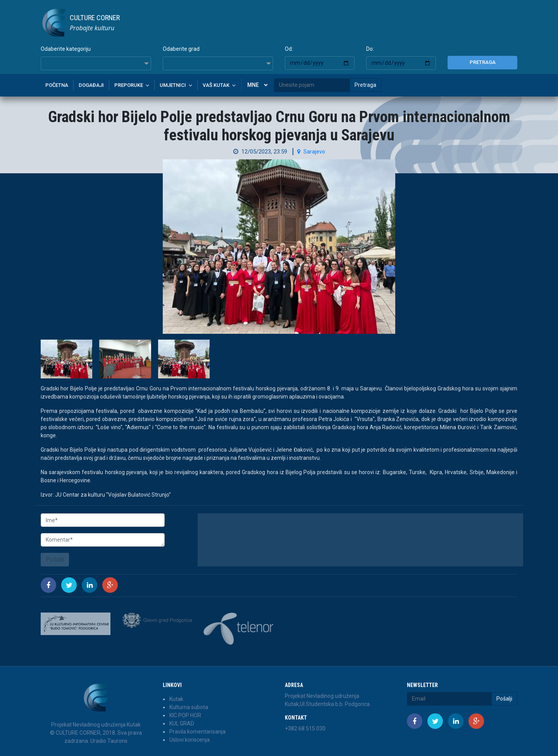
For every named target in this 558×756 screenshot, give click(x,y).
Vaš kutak (216, 85)
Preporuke (129, 85)
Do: (370, 49)
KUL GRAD (182, 723)
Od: (289, 49)
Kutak (176, 699)
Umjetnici (173, 85)
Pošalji (55, 559)
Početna (57, 85)
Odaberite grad (181, 49)
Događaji (91, 85)
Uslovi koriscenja (189, 740)
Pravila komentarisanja (197, 732)
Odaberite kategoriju (66, 49)
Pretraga (483, 62)
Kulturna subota (189, 707)
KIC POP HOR (185, 715)
